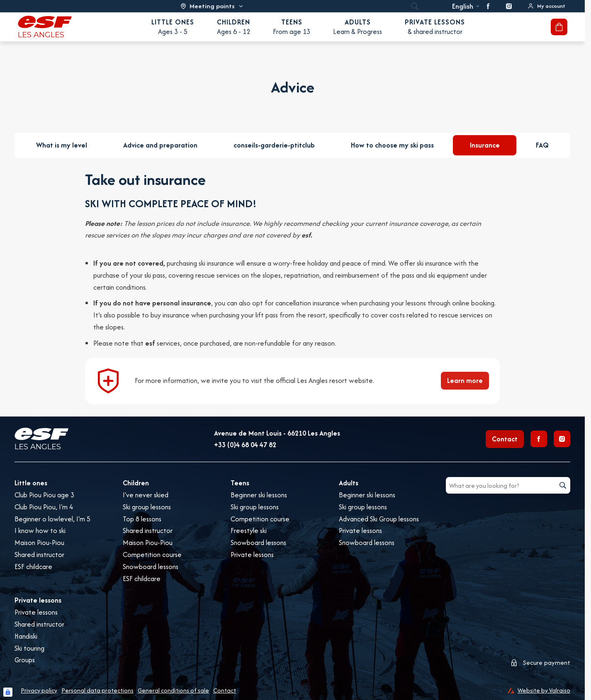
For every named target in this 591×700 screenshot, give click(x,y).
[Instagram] (562, 439)
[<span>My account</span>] (546, 6)
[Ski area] (212, 6)
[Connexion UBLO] (8, 692)
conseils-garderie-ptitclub (274, 145)
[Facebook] (539, 439)
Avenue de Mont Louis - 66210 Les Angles (277, 433)
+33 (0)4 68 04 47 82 (245, 445)
